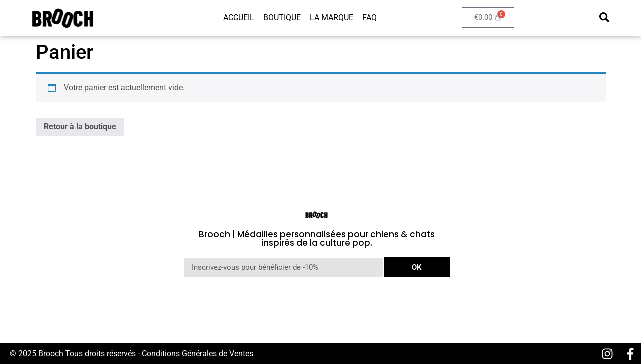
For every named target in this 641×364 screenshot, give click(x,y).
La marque (331, 18)
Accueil (239, 18)
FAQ (369, 18)
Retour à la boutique (80, 127)
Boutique (282, 18)
